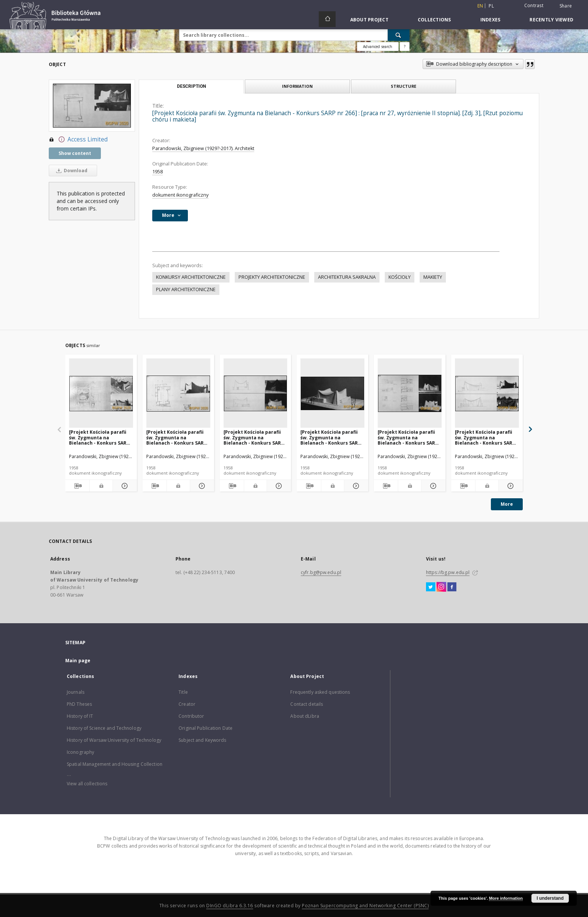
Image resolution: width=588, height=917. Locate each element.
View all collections (87, 784)
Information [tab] (297, 86)
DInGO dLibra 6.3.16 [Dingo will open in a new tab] (230, 906)
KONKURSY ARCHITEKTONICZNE (191, 277)
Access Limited (78, 140)
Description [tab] (191, 86)
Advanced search (378, 47)
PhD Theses (79, 704)
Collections (434, 20)
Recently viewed (551, 20)
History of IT (80, 716)
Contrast (534, 5)
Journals (76, 692)
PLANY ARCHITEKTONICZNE (186, 289)
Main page (78, 661)
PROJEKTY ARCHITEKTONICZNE (272, 277)
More (507, 504)
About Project (369, 20)
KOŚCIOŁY (400, 277)
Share (566, 6)
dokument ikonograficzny (180, 195)
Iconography (80, 752)
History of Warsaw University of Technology (114, 740)
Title (183, 692)
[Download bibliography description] (77, 486)
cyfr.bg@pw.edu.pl (321, 572)
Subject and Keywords (202, 740)
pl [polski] (491, 6)
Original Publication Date (205, 728)
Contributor (191, 716)
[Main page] (327, 19)
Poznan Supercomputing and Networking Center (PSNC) (365, 906)
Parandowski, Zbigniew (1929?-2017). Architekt (203, 148)
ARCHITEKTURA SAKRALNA (347, 277)
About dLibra (304, 716)
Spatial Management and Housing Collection (115, 764)
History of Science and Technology (104, 728)
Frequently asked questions (320, 692)
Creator (187, 704)
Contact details (307, 704)
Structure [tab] (403, 86)
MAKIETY (433, 277)
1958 (157, 172)
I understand (550, 898)
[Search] (399, 35)
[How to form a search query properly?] (405, 47)
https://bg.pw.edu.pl (448, 572)
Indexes (490, 20)
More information (506, 898)
